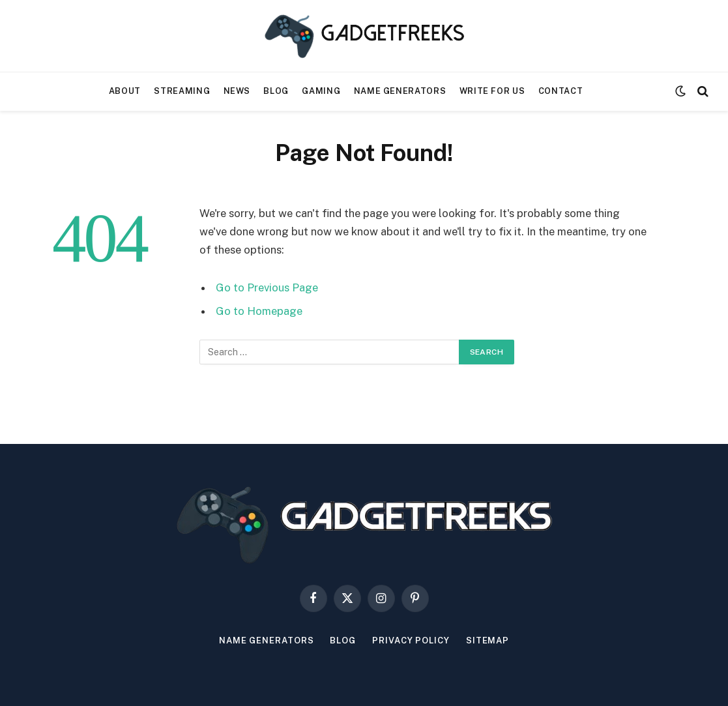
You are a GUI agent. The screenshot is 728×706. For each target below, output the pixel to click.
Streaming (182, 91)
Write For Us (492, 91)
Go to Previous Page (267, 287)
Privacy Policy (411, 640)
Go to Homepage (259, 311)
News (237, 91)
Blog (276, 91)
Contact (561, 91)
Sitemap (488, 640)
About (125, 91)
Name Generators (400, 91)
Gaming (321, 91)
